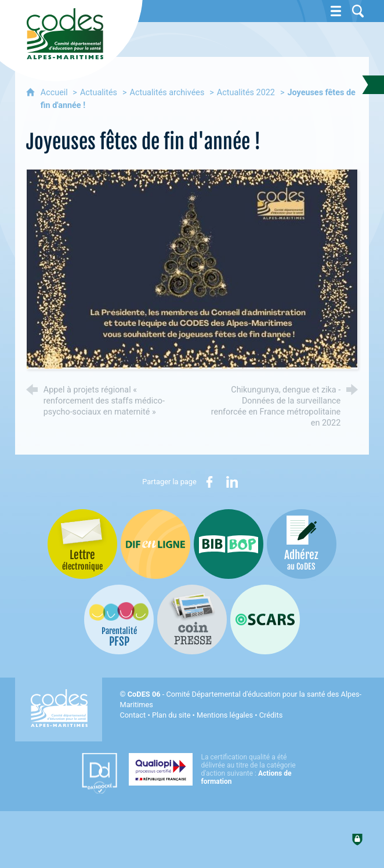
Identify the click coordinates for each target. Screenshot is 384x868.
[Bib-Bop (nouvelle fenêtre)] (229, 544)
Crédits (271, 715)
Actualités (99, 93)
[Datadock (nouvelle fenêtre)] (99, 773)
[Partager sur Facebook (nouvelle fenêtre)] (209, 482)
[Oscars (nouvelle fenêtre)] (265, 620)
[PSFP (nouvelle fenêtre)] (119, 620)
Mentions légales (225, 715)
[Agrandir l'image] (192, 269)
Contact (133, 715)
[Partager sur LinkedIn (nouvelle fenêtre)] (232, 482)
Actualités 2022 (246, 93)
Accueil (55, 93)
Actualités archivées (167, 93)
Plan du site (171, 715)
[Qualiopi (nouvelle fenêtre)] (216, 769)
